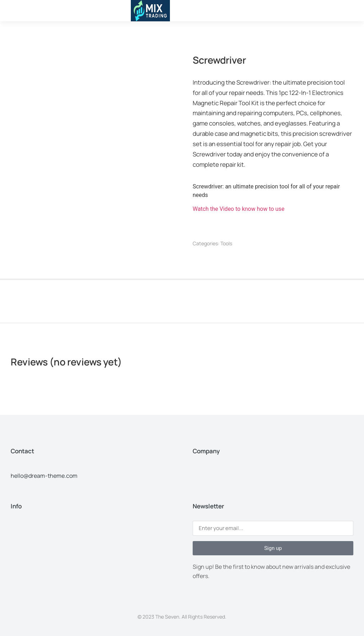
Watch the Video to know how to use (239, 209)
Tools (226, 243)
